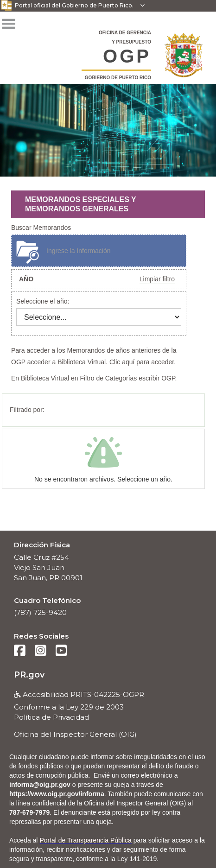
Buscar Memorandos (41, 228)
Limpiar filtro (157, 279)
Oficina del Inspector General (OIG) (75, 734)
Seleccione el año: (43, 301)
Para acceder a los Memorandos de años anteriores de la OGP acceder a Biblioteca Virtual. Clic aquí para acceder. (94, 356)
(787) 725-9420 (40, 612)
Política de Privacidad (51, 717)
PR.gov (29, 675)
